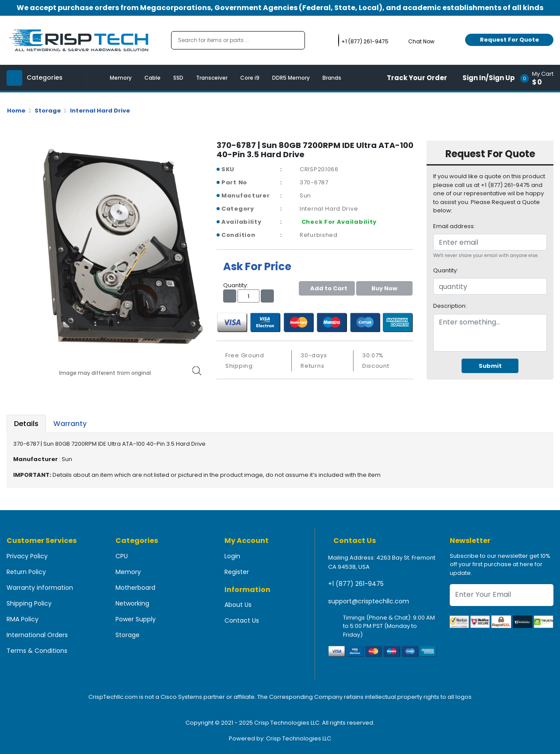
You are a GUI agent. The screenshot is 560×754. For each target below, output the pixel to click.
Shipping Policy (29, 603)
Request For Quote (509, 40)
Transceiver (212, 78)
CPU (122, 556)
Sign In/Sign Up (489, 78)
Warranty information (40, 588)
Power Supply (136, 619)
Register (237, 572)
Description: (450, 306)
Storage (48, 111)
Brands (332, 78)
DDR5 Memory (291, 78)
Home (16, 111)
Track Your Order (417, 78)
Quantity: (446, 270)
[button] (540, 78)
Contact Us (242, 620)
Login (232, 556)
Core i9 (250, 78)
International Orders (37, 635)
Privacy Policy (27, 556)
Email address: (454, 226)
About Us (238, 605)
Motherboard (135, 588)
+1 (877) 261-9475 (356, 584)
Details (26, 424)
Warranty (70, 424)
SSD (178, 78)
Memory (121, 78)
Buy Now (384, 288)
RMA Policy (23, 619)
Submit (490, 366)
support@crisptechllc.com (369, 601)
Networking (132, 603)
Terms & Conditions (37, 651)
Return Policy (26, 572)
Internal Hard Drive (100, 111)
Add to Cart (327, 288)
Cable (152, 78)
